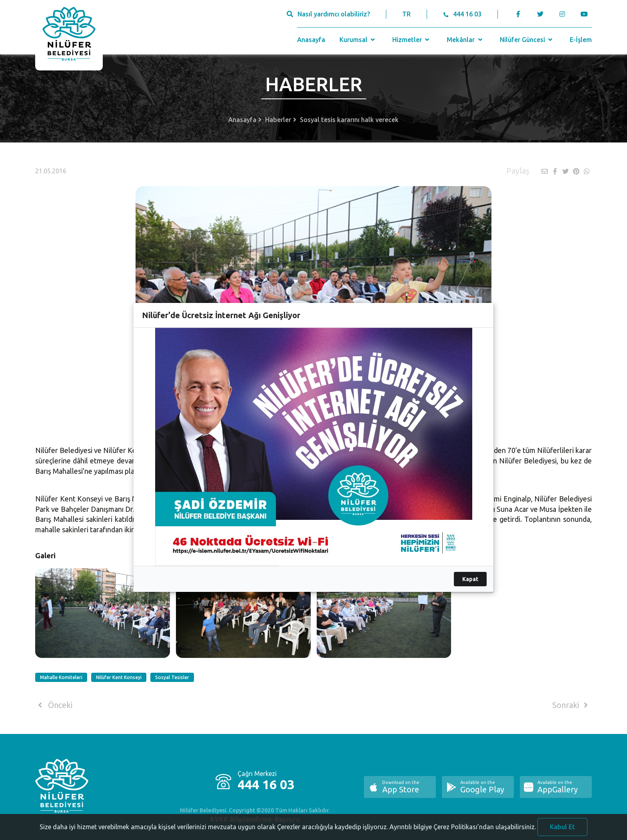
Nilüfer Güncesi (527, 40)
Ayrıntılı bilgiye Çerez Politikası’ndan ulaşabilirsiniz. (463, 827)
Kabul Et (562, 827)
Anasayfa (311, 40)
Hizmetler (412, 40)
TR (406, 14)
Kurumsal (358, 40)
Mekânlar (465, 40)
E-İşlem (581, 40)
